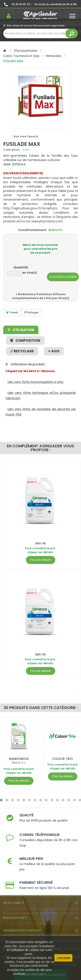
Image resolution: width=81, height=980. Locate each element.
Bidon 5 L (19, 763)
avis (54, 351)
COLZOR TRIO (63, 759)
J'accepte (63, 958)
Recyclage (22, 351)
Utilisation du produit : (26, 364)
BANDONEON (19, 759)
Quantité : (21, 267)
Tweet (12, 312)
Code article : (12, 150)
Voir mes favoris (26, 136)
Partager (32, 312)
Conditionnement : (33, 230)
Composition (25, 340)
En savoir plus (36, 974)
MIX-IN (40, 543)
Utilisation (21, 330)
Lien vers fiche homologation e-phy (36, 382)
